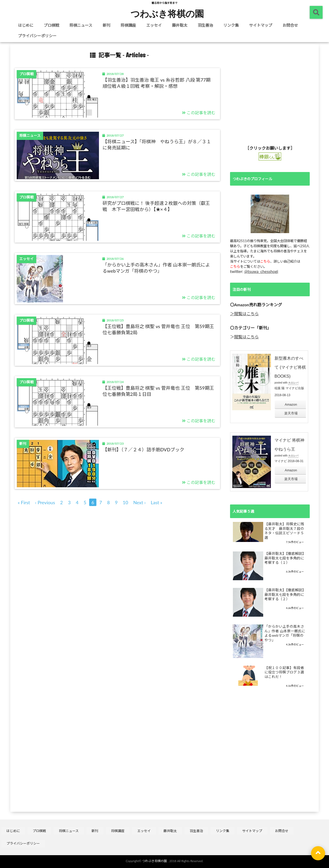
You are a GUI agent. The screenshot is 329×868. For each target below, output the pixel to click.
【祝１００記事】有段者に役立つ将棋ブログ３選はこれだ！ (284, 672)
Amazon (291, 404)
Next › (140, 502)
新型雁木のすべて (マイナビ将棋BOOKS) (290, 367)
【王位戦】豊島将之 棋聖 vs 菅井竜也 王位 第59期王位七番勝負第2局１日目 (158, 391)
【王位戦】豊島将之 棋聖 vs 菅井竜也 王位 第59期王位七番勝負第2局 (158, 329)
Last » (156, 502)
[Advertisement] (270, 97)
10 (126, 502)
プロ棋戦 (51, 25)
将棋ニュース (81, 25)
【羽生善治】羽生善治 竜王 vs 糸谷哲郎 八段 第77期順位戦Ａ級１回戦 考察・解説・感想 (157, 83)
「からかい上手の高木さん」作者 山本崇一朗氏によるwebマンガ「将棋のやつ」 (156, 268)
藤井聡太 (180, 25)
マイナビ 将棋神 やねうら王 (289, 445)
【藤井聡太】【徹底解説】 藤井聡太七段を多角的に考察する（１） (285, 558)
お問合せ (290, 25)
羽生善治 (205, 25)
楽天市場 (291, 413)
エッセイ (154, 25)
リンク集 (231, 25)
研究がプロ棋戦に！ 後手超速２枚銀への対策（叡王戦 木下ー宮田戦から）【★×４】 (156, 206)
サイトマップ (261, 25)
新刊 (106, 25)
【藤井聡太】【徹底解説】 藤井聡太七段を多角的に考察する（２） (285, 594)
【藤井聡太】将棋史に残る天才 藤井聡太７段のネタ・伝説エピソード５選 (284, 531)
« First (24, 502)
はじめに (26, 25)
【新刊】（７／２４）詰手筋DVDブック (143, 450)
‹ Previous (45, 502)
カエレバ (293, 383)
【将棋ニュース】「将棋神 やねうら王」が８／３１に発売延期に (157, 144)
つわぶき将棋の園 (167, 13)
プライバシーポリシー (37, 36)
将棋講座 (128, 25)
